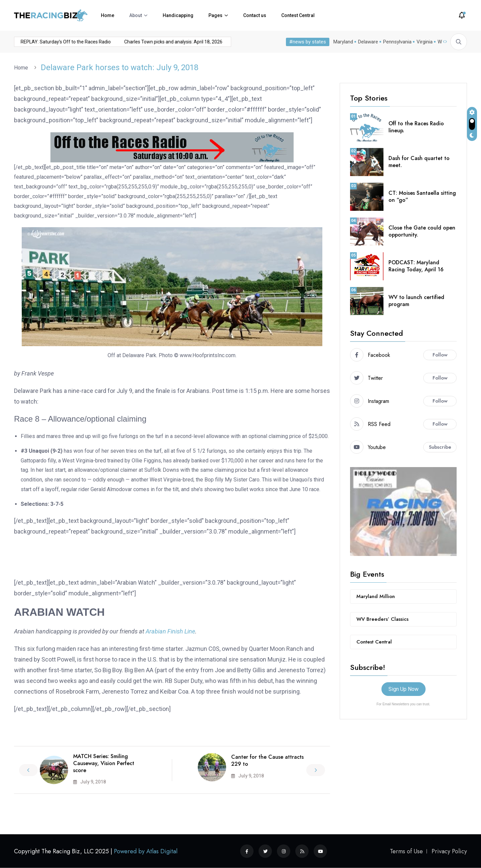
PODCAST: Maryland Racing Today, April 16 (416, 266)
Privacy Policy (449, 851)
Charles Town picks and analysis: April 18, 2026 (161, 42)
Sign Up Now (404, 689)
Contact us (255, 15)
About (136, 15)
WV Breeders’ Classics (382, 619)
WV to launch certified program (416, 301)
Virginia (425, 42)
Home (108, 15)
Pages (215, 15)
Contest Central (298, 15)
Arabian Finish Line (170, 631)
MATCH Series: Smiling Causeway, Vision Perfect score (104, 763)
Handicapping (178, 15)
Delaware (368, 42)
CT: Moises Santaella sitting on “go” (422, 196)
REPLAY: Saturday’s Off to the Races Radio (53, 42)
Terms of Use (406, 851)
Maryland (343, 42)
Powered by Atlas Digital (146, 851)
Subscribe (440, 447)
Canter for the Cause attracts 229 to (267, 760)
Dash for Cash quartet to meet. (419, 162)
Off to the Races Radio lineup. (416, 127)
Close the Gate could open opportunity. (422, 231)
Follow (440, 355)
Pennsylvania (397, 42)
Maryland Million (376, 596)
